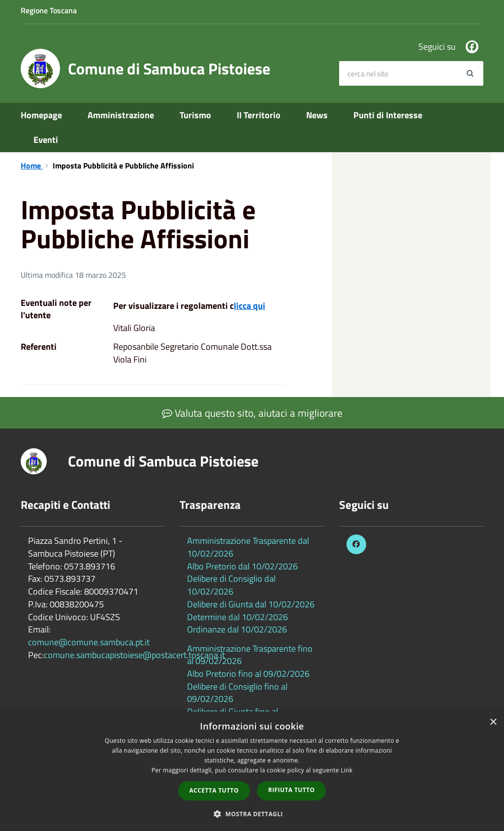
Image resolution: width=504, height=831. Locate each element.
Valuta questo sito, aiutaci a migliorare (252, 413)
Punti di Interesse (388, 115)
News (317, 115)
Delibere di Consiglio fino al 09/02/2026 (237, 693)
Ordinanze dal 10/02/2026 (237, 629)
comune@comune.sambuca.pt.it (89, 642)
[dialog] (252, 771)
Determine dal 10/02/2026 (237, 617)
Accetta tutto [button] (214, 790)
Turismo (195, 115)
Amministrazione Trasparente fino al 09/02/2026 (250, 655)
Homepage (41, 115)
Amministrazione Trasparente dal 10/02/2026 (248, 547)
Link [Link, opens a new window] (346, 770)
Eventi (46, 140)
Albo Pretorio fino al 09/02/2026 (248, 674)
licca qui (250, 306)
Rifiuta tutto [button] (292, 790)
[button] (252, 814)
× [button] (493, 722)
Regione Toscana (49, 10)
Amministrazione (121, 115)
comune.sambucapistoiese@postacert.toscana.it (134, 655)
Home (32, 166)
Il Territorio (259, 115)
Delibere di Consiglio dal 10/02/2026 (231, 585)
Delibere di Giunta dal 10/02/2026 (251, 604)
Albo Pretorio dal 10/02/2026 (242, 566)
